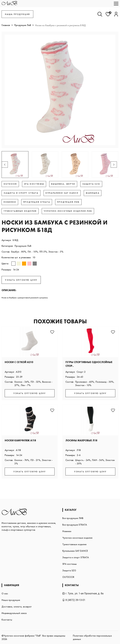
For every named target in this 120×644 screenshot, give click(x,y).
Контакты (7, 620)
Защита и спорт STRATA (76, 557)
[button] (114, 165)
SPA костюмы (70, 564)
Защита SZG (69, 570)
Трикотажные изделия (74, 544)
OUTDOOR (68, 577)
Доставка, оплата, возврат (17, 607)
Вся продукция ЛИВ (73, 518)
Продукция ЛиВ (23, 25)
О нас (5, 593)
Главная (6, 25)
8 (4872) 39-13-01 (74, 600)
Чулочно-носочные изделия (77, 538)
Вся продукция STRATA (75, 525)
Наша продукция (11, 600)
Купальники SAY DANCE (75, 551)
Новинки (67, 531)
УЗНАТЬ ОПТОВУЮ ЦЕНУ (21, 280)
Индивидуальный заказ (14, 613)
